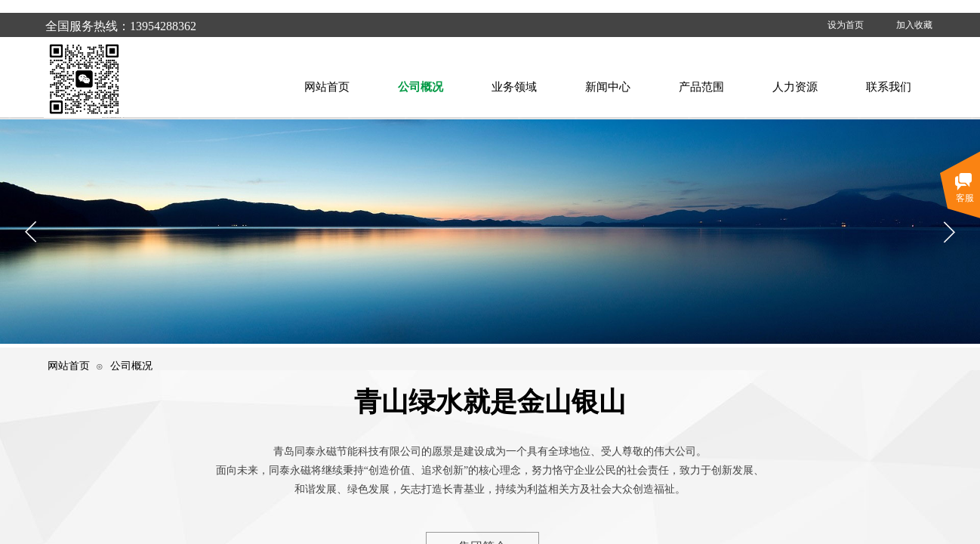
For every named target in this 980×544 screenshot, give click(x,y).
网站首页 (69, 366)
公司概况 (131, 366)
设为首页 (846, 25)
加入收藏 (914, 25)
